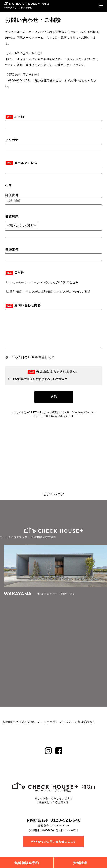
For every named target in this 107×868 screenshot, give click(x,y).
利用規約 (51, 424)
